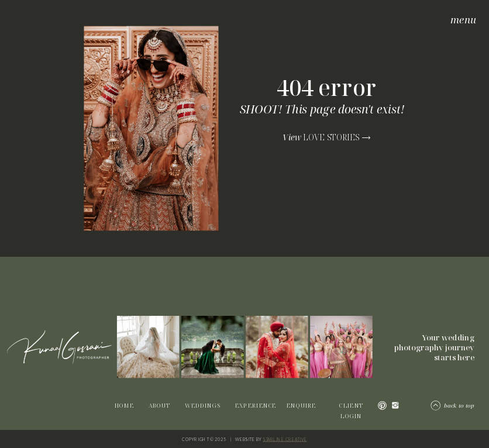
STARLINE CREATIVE (285, 439)
